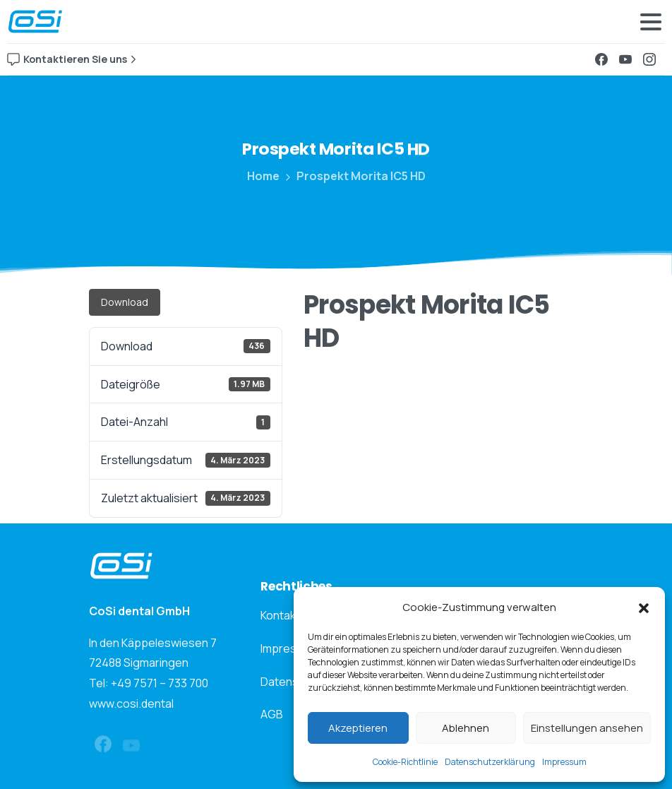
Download (125, 302)
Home (263, 176)
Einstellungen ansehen (587, 728)
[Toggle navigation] (651, 22)
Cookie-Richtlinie (405, 762)
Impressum (564, 762)
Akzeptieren (358, 728)
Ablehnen (466, 728)
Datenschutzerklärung (490, 762)
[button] (644, 607)
